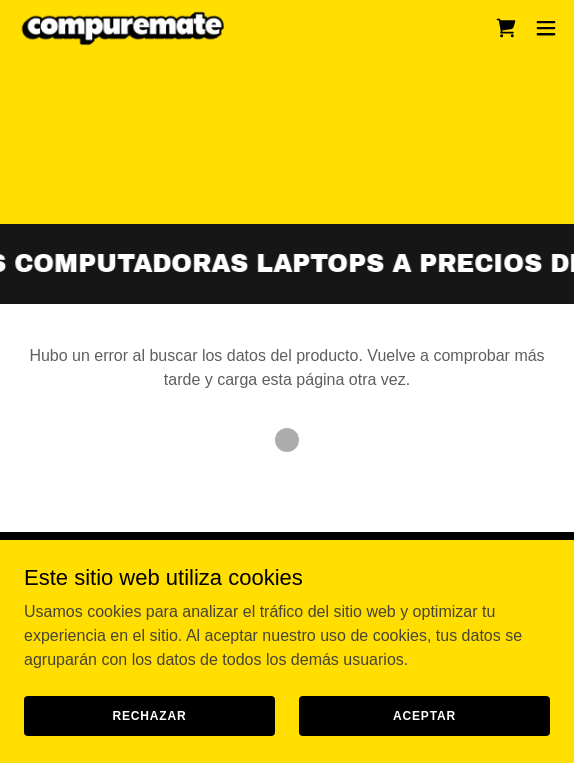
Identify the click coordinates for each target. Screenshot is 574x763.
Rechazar (149, 715)
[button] (546, 28)
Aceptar (424, 715)
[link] (128, 28)
